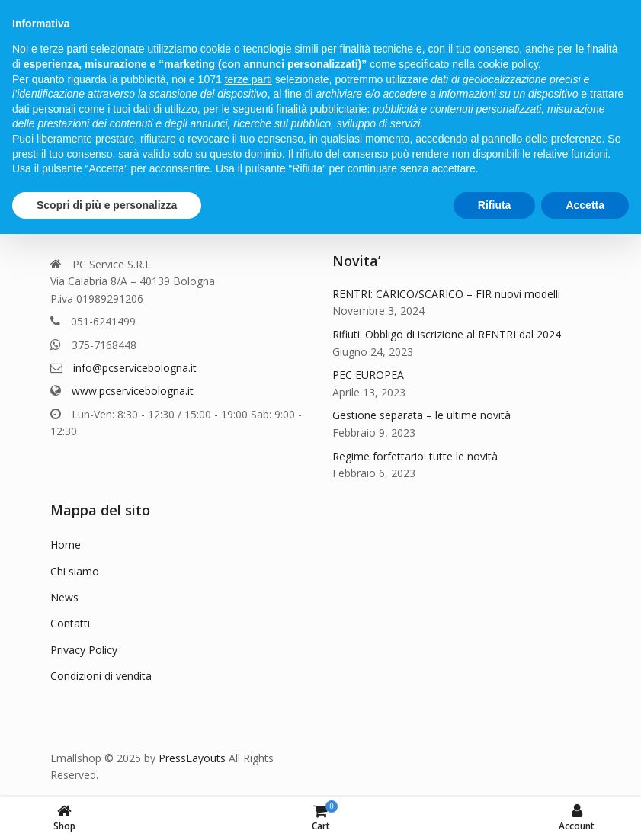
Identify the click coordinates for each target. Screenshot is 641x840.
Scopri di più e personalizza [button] (107, 205)
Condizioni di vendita (101, 676)
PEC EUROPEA (368, 375)
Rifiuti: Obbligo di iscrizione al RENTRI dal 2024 (447, 334)
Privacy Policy (84, 650)
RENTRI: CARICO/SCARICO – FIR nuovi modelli (446, 294)
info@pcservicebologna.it (135, 368)
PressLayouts (192, 758)
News (64, 597)
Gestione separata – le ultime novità (421, 415)
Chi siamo (75, 571)
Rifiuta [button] (495, 205)
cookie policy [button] (508, 64)
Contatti (70, 623)
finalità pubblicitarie (321, 109)
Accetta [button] (585, 205)
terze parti (248, 79)
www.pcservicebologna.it (133, 391)
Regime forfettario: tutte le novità (415, 456)
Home (66, 545)
